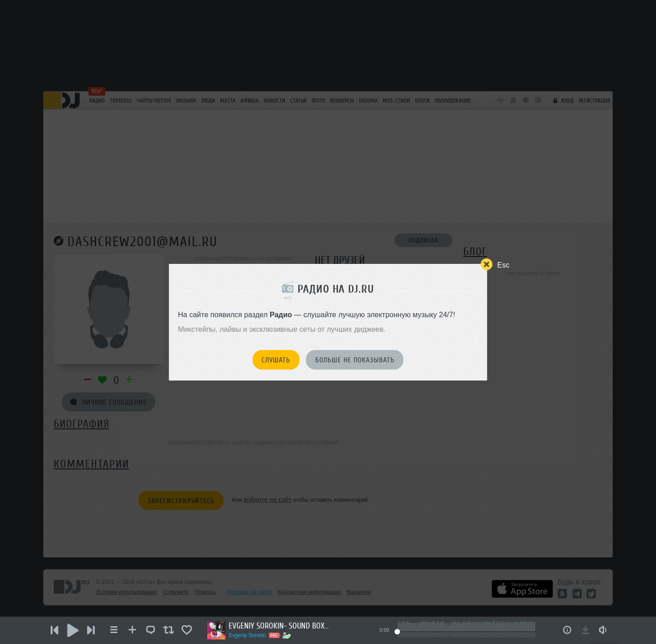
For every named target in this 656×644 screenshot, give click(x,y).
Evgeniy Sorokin (247, 635)
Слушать (276, 360)
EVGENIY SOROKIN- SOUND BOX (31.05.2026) (279, 626)
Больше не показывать (355, 360)
